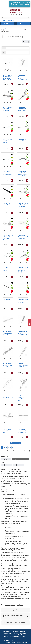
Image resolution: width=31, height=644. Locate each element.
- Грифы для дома (6, 459)
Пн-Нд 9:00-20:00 (16, 14)
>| (13, 448)
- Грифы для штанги (7, 465)
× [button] (29, 2)
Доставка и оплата (10, 633)
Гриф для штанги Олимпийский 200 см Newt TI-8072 (23, 237)
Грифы (5, 28)
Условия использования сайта (18, 637)
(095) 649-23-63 (16, 12)
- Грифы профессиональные (20, 459)
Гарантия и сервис (21, 633)
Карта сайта (17, 635)
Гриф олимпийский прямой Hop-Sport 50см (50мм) (8, 365)
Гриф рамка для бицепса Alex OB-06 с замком (8, 397)
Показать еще (15, 443)
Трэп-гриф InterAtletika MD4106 (6, 269)
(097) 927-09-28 (16, 10)
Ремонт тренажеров (8, 20)
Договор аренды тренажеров (11, 632)
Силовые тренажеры (16, 37)
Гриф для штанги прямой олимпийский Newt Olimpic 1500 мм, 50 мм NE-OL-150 (23, 78)
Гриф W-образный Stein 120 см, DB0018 (7, 141)
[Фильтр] (30, 323)
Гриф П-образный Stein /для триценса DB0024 (7, 173)
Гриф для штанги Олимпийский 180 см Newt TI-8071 (23, 109)
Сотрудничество (8, 635)
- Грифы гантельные (19, 465)
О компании (24, 632)
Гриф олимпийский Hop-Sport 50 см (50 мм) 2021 (8, 109)
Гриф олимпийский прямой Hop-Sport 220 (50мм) (23, 365)
